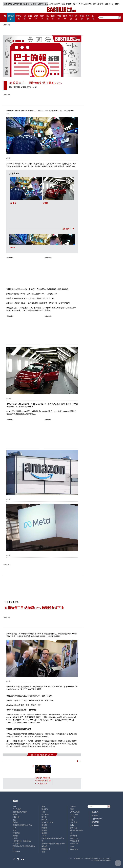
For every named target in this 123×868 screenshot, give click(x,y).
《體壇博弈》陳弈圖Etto (22, 841)
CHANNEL (43, 4)
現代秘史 (45, 809)
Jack (14, 828)
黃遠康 (44, 828)
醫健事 (65, 17)
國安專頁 (8, 4)
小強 (72, 820)
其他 (93, 17)
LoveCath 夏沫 (47, 822)
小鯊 (14, 820)
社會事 (30, 17)
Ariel (14, 806)
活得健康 (16, 844)
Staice (44, 836)
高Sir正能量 (75, 812)
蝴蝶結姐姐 (46, 849)
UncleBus (74, 838)
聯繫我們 (95, 822)
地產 (48, 17)
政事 (25, 17)
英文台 (26, 4)
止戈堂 (73, 817)
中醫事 (59, 17)
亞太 (51, 4)
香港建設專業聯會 (20, 812)
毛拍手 (73, 806)
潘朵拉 (15, 836)
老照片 (15, 838)
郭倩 (43, 812)
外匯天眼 (16, 817)
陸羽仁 (44, 817)
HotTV (117, 4)
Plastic (69, 4)
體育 (75, 4)
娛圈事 (57, 4)
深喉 (43, 806)
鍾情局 (15, 814)
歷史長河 (92, 4)
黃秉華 (44, 825)
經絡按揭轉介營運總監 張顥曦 (53, 844)
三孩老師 (16, 833)
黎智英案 (19, 17)
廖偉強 (44, 833)
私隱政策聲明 (97, 819)
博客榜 (88, 17)
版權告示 (95, 812)
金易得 (44, 830)
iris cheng (74, 849)
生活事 (101, 4)
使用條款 (95, 815)
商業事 (53, 17)
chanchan (16, 852)
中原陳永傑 (75, 841)
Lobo (72, 825)
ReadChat (74, 844)
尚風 (14, 830)
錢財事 (42, 17)
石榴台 (34, 4)
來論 (72, 846)
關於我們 (95, 825)
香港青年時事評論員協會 (22, 825)
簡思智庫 (74, 836)
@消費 (82, 17)
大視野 (71, 17)
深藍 (72, 809)
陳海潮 (44, 846)
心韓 (63, 4)
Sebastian (74, 814)
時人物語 (45, 814)
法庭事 (36, 17)
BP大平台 (18, 4)
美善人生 (83, 4)
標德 (43, 852)
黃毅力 (44, 820)
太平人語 (74, 828)
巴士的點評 (17, 809)
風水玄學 (74, 822)
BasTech (109, 4)
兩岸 (76, 17)
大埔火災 (11, 17)
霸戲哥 (15, 822)
